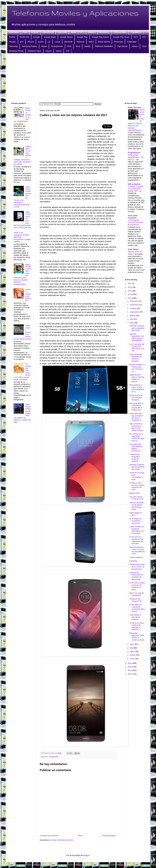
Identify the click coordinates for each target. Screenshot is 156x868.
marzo (133, 651)
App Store (62, 32)
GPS (136, 37)
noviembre (134, 305)
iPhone (31, 42)
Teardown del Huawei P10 (135, 600)
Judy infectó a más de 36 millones (135, 617)
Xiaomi (48, 51)
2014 (130, 670)
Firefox (12, 37)
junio (132, 323)
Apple (73, 32)
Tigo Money (122, 46)
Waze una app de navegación (136, 594)
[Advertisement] (78, 77)
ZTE (68, 51)
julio (132, 319)
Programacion (134, 153)
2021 (130, 284)
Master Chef (134, 493)
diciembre (134, 301)
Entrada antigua (109, 836)
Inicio (80, 836)
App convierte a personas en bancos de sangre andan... (137, 427)
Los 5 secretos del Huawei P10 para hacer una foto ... (137, 347)
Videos (135, 46)
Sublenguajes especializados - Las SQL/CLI (136, 157)
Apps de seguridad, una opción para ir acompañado (136, 337)
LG (49, 42)
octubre (133, 308)
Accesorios (14, 32)
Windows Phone (16, 51)
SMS (69, 46)
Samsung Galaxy (29, 46)
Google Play (82, 37)
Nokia (91, 42)
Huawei (13, 42)
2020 (130, 287)
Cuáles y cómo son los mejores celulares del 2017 (137, 486)
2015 (130, 667)
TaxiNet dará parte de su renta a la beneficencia (137, 567)
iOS (22, 42)
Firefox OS (24, 37)
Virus (144, 46)
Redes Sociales (135, 107)
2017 (130, 298)
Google (37, 37)
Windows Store (34, 51)
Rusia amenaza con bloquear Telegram (136, 397)
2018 (130, 294)
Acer (25, 32)
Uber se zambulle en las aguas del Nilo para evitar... (136, 506)
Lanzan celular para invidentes (28, 295)
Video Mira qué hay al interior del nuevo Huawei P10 (136, 417)
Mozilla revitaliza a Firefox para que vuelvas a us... (137, 368)
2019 (130, 291)
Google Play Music (121, 37)
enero (133, 659)
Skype (44, 46)
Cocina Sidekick (136, 557)
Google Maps (50, 37)
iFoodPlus (133, 561)
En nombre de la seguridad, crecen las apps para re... (137, 437)
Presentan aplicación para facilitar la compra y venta (137, 636)
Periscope (118, 42)
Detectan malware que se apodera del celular (137, 328)
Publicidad (132, 42)
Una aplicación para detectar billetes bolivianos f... (136, 447)
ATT (82, 32)
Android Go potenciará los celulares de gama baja (136, 576)
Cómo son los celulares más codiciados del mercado (136, 540)
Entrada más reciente (49, 836)
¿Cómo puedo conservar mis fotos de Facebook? (135, 222)
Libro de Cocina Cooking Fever (136, 498)
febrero (133, 655)
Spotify (87, 46)
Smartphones (57, 46)
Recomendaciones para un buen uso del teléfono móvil (137, 550)
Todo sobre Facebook (133, 217)
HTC (144, 37)
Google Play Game (100, 37)
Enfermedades (120, 32)
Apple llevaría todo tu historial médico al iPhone (137, 378)
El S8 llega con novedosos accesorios (136, 521)
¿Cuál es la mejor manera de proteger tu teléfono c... (137, 626)
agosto (133, 315)
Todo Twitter (133, 249)
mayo (132, 644)
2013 (130, 674)
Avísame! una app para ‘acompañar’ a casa (137, 476)
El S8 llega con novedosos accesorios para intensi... (137, 608)
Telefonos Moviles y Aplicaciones (75, 13)
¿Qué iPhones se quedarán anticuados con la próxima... (137, 530)
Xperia (59, 51)
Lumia (57, 42)
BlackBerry (105, 32)
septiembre (135, 312)
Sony (78, 46)
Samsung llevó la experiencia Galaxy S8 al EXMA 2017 (136, 407)
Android (35, 32)
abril (132, 648)
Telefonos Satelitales (104, 46)
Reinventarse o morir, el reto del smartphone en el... (137, 388)
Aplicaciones (48, 32)
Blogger (87, 855)
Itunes (41, 42)
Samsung (13, 46)
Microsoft (68, 42)
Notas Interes (104, 42)
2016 (130, 663)
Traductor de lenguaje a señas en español (135, 458)
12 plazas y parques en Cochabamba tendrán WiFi (136, 189)
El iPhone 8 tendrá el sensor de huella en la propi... (137, 586)
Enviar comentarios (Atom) (62, 840)
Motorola (80, 42)
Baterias (92, 32)
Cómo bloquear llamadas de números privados (136, 358)
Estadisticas (136, 32)
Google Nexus (66, 37)
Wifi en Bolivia (134, 184)
